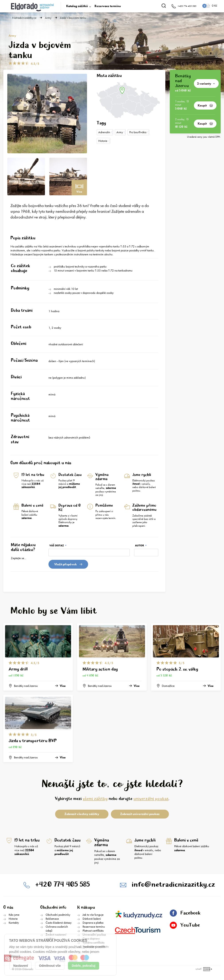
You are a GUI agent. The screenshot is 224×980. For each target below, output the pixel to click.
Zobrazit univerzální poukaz (140, 814)
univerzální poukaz (151, 799)
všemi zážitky (95, 799)
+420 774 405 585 (62, 885)
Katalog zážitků (77, 6)
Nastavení (21, 966)
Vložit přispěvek (68, 564)
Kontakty (14, 923)
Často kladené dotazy (59, 923)
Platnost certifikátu (93, 931)
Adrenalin (104, 132)
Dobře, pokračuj (84, 966)
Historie (103, 141)
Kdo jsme (14, 915)
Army (48, 18)
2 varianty (206, 84)
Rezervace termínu (108, 6)
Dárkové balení (92, 919)
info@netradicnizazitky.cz (173, 885)
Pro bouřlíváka (138, 132)
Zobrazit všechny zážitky (82, 814)
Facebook (185, 913)
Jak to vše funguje (93, 915)
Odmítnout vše (50, 966)
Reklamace (52, 919)
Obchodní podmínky (58, 915)
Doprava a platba (93, 923)
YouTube (185, 925)
